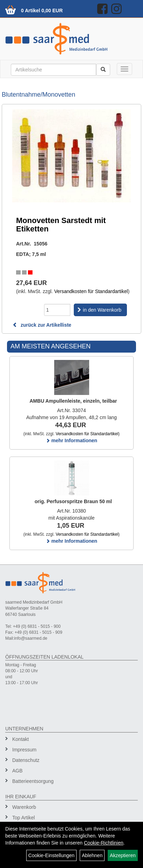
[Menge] (57, 310)
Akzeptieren (123, 855)
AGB (17, 771)
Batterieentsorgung (33, 781)
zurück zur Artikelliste (42, 325)
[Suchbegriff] (53, 70)
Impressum (24, 750)
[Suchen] (103, 70)
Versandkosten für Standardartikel (91, 291)
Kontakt (20, 739)
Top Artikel (24, 818)
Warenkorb (24, 807)
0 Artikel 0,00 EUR (42, 11)
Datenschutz (26, 760)
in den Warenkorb (102, 310)
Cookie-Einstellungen (51, 855)
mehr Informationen (71, 440)
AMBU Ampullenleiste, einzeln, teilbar (73, 401)
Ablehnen (92, 855)
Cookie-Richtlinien (104, 843)
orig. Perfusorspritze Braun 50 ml (73, 501)
